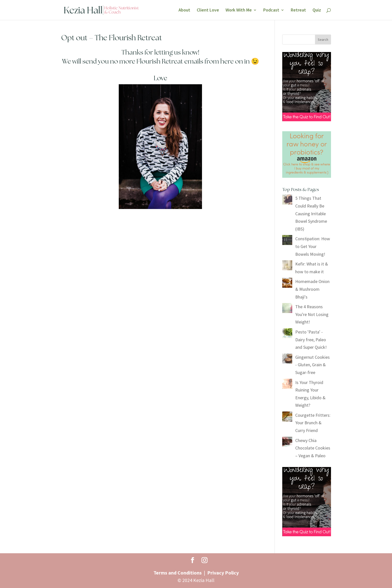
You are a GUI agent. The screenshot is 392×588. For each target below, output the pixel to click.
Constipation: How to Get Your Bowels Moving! (313, 246)
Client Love (208, 10)
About (184, 10)
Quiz (317, 10)
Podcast (271, 10)
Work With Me (239, 10)
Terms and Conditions (178, 573)
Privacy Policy (223, 573)
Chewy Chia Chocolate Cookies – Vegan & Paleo (313, 448)
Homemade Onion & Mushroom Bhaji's (312, 289)
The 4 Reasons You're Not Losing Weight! (312, 314)
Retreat (298, 10)
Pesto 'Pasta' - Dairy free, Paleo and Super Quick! (311, 339)
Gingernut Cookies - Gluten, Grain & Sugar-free (312, 365)
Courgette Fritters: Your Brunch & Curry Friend (313, 423)
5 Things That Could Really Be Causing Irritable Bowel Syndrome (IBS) (311, 213)
